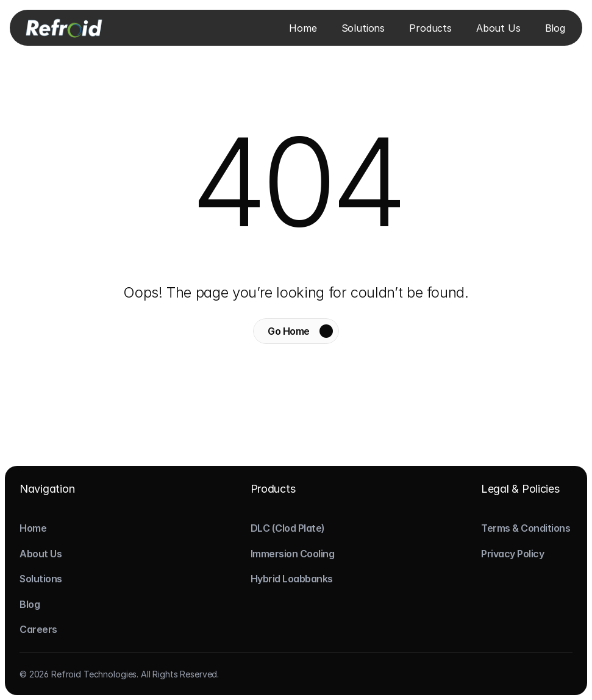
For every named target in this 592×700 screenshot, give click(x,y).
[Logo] (63, 27)
